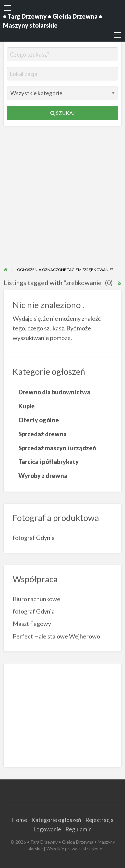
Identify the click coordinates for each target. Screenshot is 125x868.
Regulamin (78, 829)
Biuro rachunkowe (36, 599)
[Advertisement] (62, 201)
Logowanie (47, 829)
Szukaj (62, 113)
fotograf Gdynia (34, 538)
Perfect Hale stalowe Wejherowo (56, 636)
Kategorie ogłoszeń (56, 820)
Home (19, 820)
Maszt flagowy (32, 624)
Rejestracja (99, 820)
